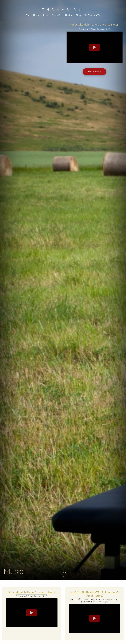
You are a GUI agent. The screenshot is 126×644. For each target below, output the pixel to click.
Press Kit (57, 16)
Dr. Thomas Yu (92, 16)
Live (46, 16)
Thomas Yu (63, 10)
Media (69, 16)
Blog (78, 16)
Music (36, 16)
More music (94, 72)
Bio (28, 16)
